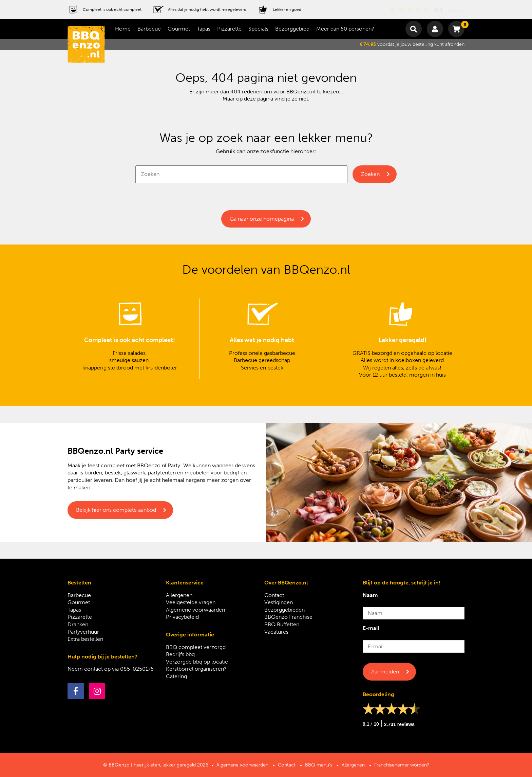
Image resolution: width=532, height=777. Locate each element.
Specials (258, 29)
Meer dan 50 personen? (345, 29)
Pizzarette (229, 29)
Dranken (78, 624)
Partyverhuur (83, 632)
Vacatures (276, 632)
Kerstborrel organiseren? (196, 669)
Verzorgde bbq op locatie (197, 662)
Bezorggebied (292, 29)
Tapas (204, 29)
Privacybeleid (182, 617)
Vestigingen (279, 602)
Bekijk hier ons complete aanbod (116, 510)
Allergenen (179, 595)
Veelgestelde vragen (191, 602)
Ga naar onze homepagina (262, 219)
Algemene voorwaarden (195, 610)
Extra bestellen (85, 639)
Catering (176, 676)
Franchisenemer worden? (402, 765)
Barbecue (149, 29)
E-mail (371, 628)
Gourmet (179, 29)
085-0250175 (137, 669)
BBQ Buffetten (282, 624)
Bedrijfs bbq (180, 654)
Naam (370, 595)
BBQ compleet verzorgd (196, 647)
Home (123, 29)
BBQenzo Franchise (288, 617)
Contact (274, 595)
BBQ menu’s (319, 765)
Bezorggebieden (284, 610)
